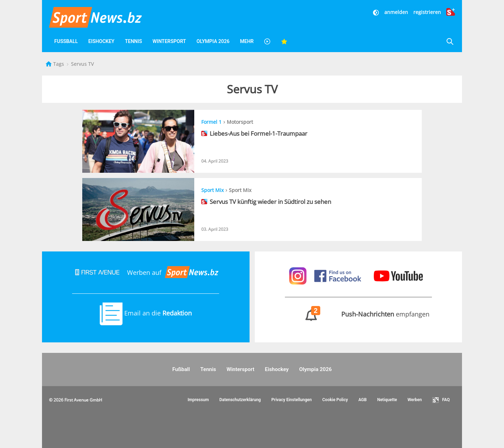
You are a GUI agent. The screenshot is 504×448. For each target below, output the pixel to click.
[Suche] (450, 41)
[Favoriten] (284, 41)
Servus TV (82, 64)
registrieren (427, 12)
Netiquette (387, 400)
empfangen (358, 314)
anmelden (396, 12)
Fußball (66, 41)
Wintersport (169, 41)
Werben (415, 400)
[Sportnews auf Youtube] (398, 275)
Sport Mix (212, 190)
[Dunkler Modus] (377, 12)
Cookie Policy (335, 400)
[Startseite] (49, 64)
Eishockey (101, 41)
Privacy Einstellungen (292, 400)
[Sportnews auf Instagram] (299, 275)
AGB (363, 400)
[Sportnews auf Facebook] (339, 275)
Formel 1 (211, 122)
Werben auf (146, 272)
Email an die (146, 313)
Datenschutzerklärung (240, 400)
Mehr (247, 41)
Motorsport (240, 122)
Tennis (134, 41)
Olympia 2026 (213, 41)
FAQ (441, 400)
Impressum (198, 400)
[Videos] (267, 41)
